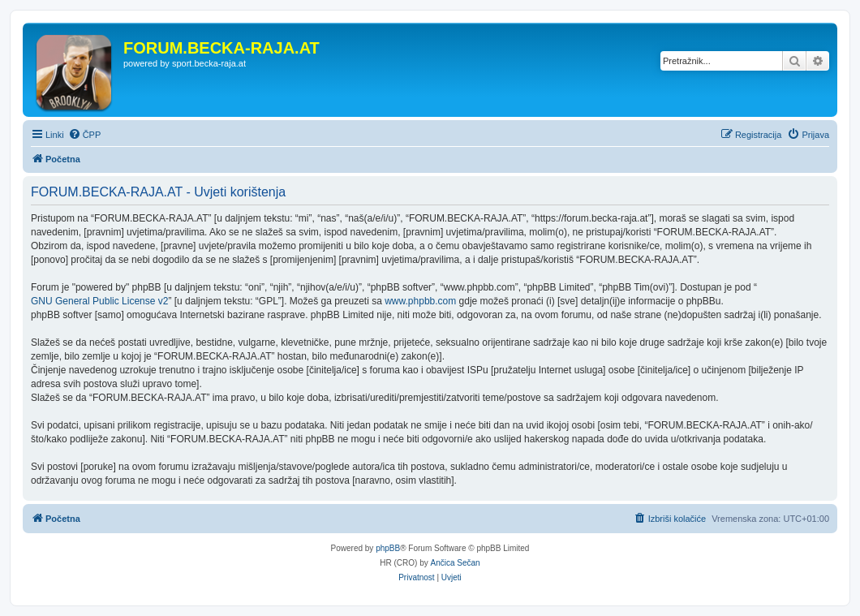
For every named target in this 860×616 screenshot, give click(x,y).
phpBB (388, 548)
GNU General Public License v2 (99, 301)
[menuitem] (85, 135)
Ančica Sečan (456, 563)
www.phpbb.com (420, 301)
